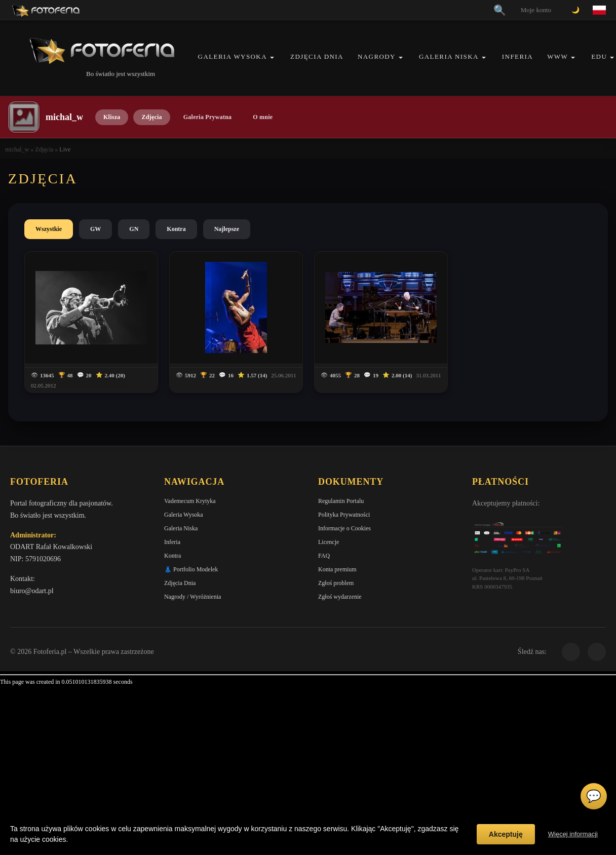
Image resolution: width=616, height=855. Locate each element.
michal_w (17, 149)
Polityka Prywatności (344, 515)
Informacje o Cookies (344, 528)
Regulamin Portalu (341, 501)
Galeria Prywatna (208, 117)
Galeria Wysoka (233, 56)
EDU (599, 56)
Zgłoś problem (336, 583)
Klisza (112, 117)
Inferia (517, 56)
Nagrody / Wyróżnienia (192, 597)
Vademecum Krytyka (190, 501)
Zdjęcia (151, 117)
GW (95, 229)
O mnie (263, 117)
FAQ (324, 556)
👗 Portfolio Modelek (191, 569)
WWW (557, 56)
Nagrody (377, 56)
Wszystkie (49, 229)
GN (134, 229)
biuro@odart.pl (32, 591)
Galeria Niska (449, 56)
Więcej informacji (573, 834)
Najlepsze (227, 229)
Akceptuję (506, 834)
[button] (272, 57)
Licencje (329, 542)
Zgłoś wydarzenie (340, 597)
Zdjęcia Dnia (317, 56)
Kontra (176, 229)
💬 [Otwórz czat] (594, 796)
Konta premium (337, 569)
